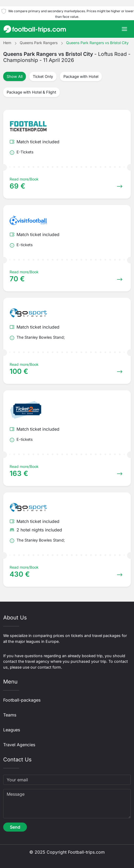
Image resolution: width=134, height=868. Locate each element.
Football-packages (22, 700)
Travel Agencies (19, 745)
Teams (10, 715)
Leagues (12, 730)
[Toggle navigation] (124, 29)
